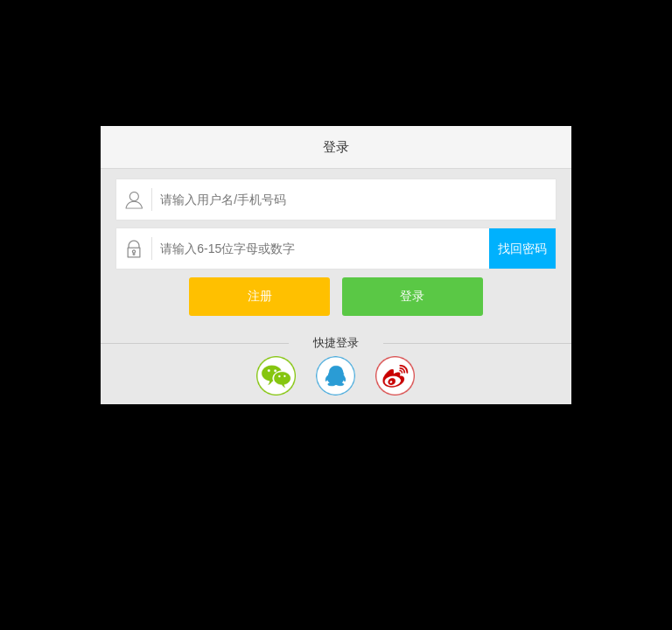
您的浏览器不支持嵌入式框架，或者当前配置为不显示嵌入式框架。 (336, 315)
